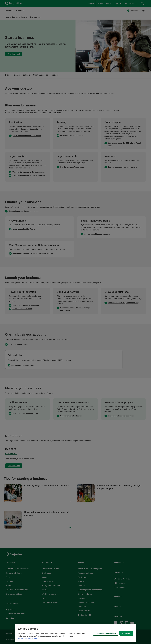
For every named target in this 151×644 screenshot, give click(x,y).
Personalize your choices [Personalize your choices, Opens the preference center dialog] (106, 633)
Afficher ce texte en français (28, 638)
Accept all (126, 633)
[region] (75, 633)
